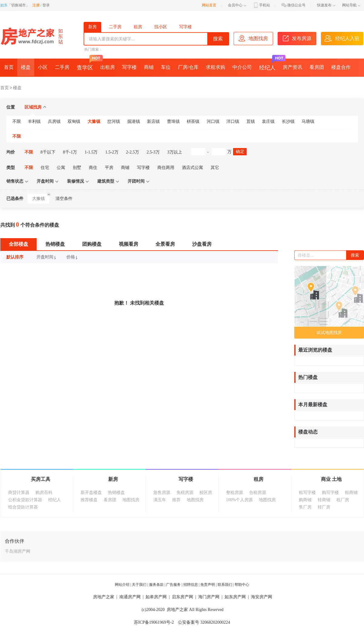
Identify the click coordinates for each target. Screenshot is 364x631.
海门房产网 (209, 597)
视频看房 (129, 244)
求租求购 (215, 67)
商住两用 (166, 168)
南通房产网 (130, 597)
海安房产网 (262, 597)
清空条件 (64, 199)
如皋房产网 (156, 597)
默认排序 (15, 257)
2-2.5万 (133, 152)
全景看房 (165, 244)
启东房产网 (182, 597)
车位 (166, 67)
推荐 (176, 500)
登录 (46, 5)
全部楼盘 (18, 244)
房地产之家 (104, 597)
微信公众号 (293, 5)
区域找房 (35, 107)
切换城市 (18, 5)
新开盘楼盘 (91, 493)
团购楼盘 (92, 244)
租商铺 (351, 493)
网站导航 (351, 5)
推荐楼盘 (89, 500)
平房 (109, 168)
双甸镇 (74, 121)
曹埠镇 (173, 121)
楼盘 (26, 67)
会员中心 (237, 5)
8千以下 (48, 152)
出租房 (108, 67)
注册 (36, 5)
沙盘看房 (202, 244)
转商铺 (324, 500)
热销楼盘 (55, 244)
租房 (138, 27)
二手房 (115, 27)
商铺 (149, 67)
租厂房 (343, 500)
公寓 (61, 168)
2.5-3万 (153, 152)
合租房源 (258, 493)
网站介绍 (122, 585)
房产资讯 (292, 67)
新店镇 (153, 121)
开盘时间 (47, 257)
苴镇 (251, 121)
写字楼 (185, 27)
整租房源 (235, 493)
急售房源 (162, 493)
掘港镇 (134, 121)
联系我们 (225, 585)
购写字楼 (330, 493)
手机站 (261, 5)
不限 (17, 121)
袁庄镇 (268, 121)
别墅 (77, 168)
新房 (92, 27)
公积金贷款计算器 (25, 500)
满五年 (160, 500)
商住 (93, 168)
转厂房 (324, 507)
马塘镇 (308, 121)
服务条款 (156, 585)
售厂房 (305, 507)
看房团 (317, 67)
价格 (73, 257)
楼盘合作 (341, 67)
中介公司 (242, 67)
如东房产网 (235, 597)
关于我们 (139, 585)
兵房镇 (54, 121)
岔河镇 (114, 121)
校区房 (206, 493)
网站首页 (209, 5)
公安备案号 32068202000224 (204, 622)
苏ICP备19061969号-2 (154, 622)
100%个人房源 (240, 500)
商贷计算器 (19, 493)
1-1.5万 (91, 152)
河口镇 (213, 121)
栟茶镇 (193, 121)
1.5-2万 (112, 152)
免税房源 (185, 493)
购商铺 (305, 500)
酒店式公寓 (192, 168)
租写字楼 (307, 493)
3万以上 (175, 152)
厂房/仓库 (188, 67)
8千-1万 (70, 152)
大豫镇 (94, 121)
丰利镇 (34, 121)
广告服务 (173, 585)
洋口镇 (233, 121)
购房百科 (44, 493)
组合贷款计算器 (23, 507)
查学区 (87, 65)
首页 (9, 67)
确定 (240, 152)
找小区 (161, 27)
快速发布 (326, 5)
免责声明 (208, 585)
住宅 (45, 168)
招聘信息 (191, 585)
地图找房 (131, 500)
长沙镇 (288, 121)
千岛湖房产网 (18, 551)
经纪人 (269, 65)
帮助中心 (242, 585)
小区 (43, 67)
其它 (215, 168)
